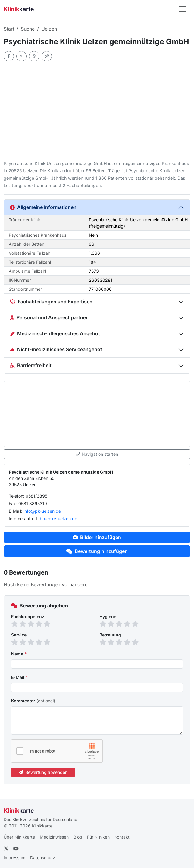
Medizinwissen (54, 837)
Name (19, 654)
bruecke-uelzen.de (58, 518)
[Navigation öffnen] (182, 9)
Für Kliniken (98, 837)
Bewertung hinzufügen (97, 551)
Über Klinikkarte (19, 837)
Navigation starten (97, 454)
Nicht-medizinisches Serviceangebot (56, 349)
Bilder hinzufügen (97, 537)
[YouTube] (16, 848)
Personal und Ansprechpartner (49, 317)
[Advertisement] (97, 111)
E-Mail (20, 677)
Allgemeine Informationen (43, 207)
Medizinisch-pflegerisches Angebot (55, 333)
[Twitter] (6, 848)
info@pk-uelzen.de (42, 511)
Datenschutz (43, 858)
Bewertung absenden (43, 772)
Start (9, 29)
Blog (78, 837)
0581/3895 (36, 496)
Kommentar (33, 701)
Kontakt (122, 837)
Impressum (14, 858)
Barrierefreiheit (31, 365)
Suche (28, 29)
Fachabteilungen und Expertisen (51, 302)
